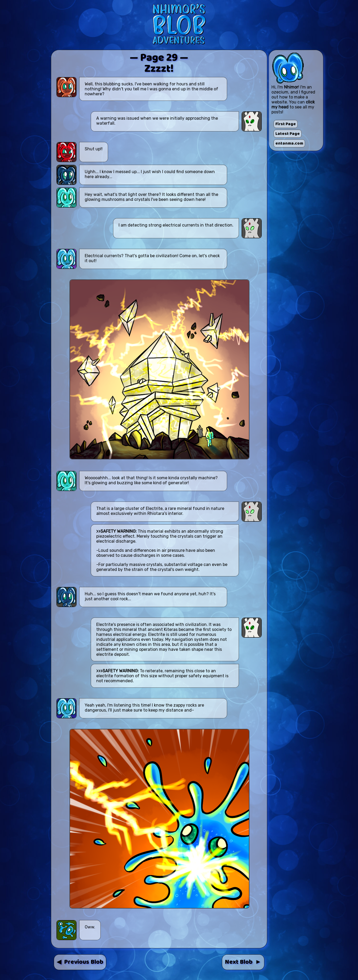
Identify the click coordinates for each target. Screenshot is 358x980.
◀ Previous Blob (80, 962)
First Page (286, 124)
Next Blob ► (243, 962)
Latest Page (288, 134)
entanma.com (289, 143)
